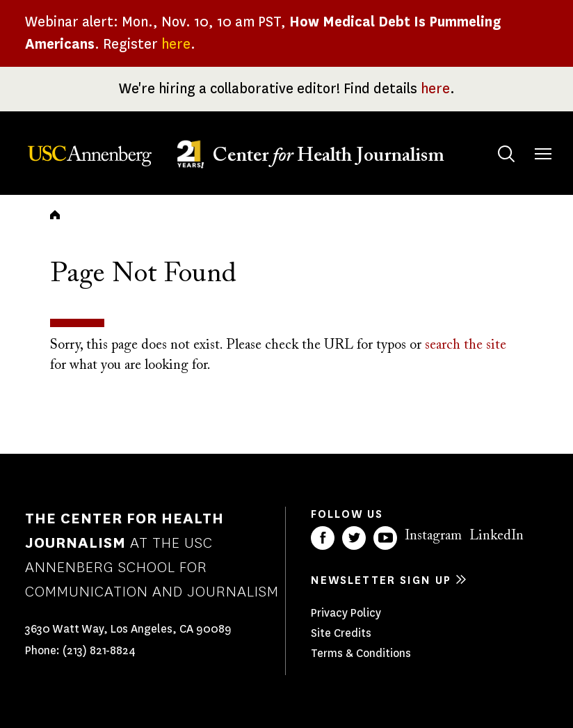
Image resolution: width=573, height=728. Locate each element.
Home (55, 214)
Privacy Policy (346, 613)
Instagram (433, 536)
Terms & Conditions (361, 653)
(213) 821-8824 (99, 650)
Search (493, 140)
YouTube (385, 538)
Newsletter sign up (381, 580)
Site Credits (341, 633)
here (176, 44)
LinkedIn (497, 536)
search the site (466, 345)
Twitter (354, 538)
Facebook (323, 538)
